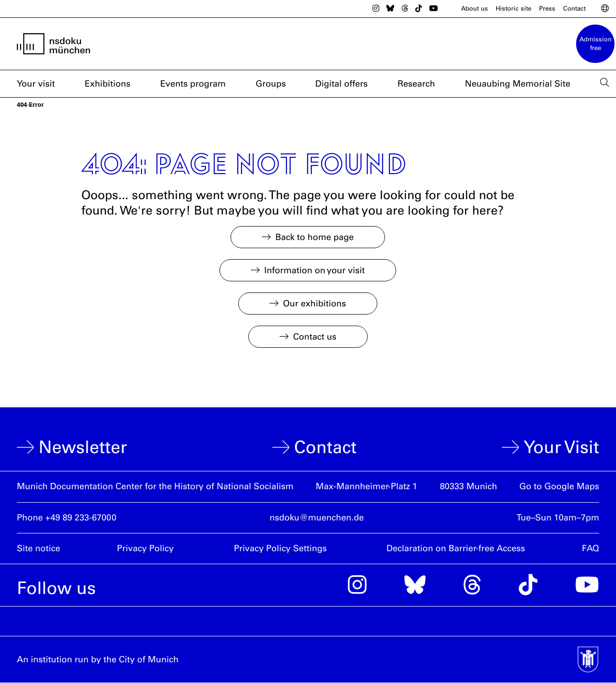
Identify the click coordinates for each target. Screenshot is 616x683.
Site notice (38, 548)
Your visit (36, 84)
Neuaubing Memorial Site (518, 84)
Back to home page (314, 237)
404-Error (30, 105)
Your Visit (561, 447)
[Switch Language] (605, 9)
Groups (271, 84)
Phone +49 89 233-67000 (67, 518)
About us (475, 8)
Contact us (315, 337)
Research (416, 84)
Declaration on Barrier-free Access (456, 548)
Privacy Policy (145, 548)
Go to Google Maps (559, 486)
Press (547, 8)
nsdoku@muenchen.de (317, 518)
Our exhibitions (314, 304)
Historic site (513, 8)
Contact (574, 8)
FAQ (590, 548)
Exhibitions (108, 84)
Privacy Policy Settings (280, 548)
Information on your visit (314, 270)
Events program (193, 84)
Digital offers (341, 84)
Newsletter (83, 447)
